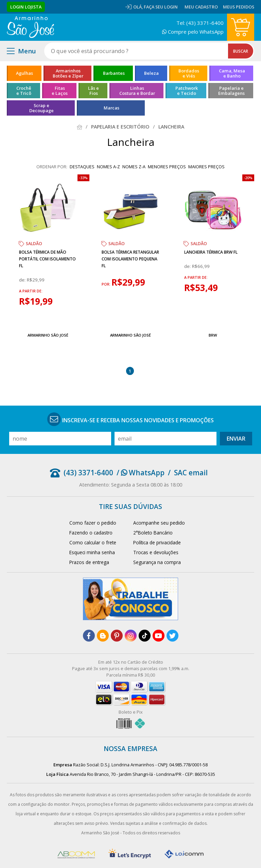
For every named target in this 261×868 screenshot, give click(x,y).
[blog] (103, 636)
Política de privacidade (157, 542)
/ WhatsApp (141, 473)
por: (107, 284)
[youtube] (159, 636)
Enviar (236, 439)
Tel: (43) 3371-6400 (200, 23)
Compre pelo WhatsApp (193, 32)
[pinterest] (117, 636)
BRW (213, 335)
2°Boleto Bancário (153, 533)
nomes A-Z (108, 167)
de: (23, 280)
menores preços (167, 167)
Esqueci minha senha (92, 552)
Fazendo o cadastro (91, 533)
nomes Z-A (134, 167)
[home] (30, 27)
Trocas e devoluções (156, 552)
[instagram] (131, 636)
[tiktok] (145, 636)
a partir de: (31, 291)
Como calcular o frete (93, 542)
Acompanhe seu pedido (159, 523)
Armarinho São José (48, 335)
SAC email (191, 473)
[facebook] (89, 636)
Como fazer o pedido (93, 523)
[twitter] (172, 636)
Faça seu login (161, 7)
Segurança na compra (157, 562)
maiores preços (206, 167)
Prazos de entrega (89, 562)
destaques (82, 167)
